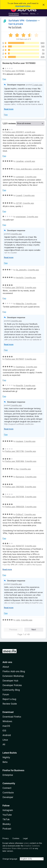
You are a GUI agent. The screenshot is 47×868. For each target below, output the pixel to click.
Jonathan (20, 161)
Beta (5, 762)
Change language (10, 859)
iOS (4, 731)
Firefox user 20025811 (14, 132)
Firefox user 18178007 (15, 359)
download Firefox (23, 6)
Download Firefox (12, 717)
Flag (4, 79)
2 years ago (30, 71)
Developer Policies (12, 685)
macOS (6, 726)
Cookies (16, 838)
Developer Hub (10, 681)
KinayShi (20, 385)
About (6, 667)
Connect (7, 788)
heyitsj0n (20, 277)
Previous (13, 630)
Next (34, 630)
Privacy (6, 838)
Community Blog (11, 690)
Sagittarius (20, 367)
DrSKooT (20, 514)
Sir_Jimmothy (21, 270)
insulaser (20, 441)
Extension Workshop (13, 676)
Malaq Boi (20, 304)
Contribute (8, 793)
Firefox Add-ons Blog (14, 671)
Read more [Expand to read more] (9, 109)
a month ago (30, 132)
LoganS (19, 195)
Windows (7, 721)
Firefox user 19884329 (15, 507)
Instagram (8, 810)
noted (26, 843)
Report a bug (9, 699)
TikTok (6, 819)
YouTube (7, 815)
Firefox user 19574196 (15, 497)
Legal (25, 838)
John (18, 620)
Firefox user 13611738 (14, 451)
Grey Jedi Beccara (24, 169)
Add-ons (7, 662)
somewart (20, 177)
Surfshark (17, 27)
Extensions (14, 14)
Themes (25, 14)
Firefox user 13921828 (14, 487)
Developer (8, 797)
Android (7, 735)
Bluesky (7, 824)
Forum (6, 694)
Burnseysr (20, 477)
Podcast (7, 829)
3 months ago (31, 461)
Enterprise (8, 775)
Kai (17, 469)
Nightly (6, 757)
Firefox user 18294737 (15, 546)
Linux (5, 740)
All (4, 744)
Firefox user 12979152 (15, 287)
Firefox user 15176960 (15, 71)
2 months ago (31, 177)
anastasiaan (21, 217)
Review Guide (10, 704)
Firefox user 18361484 (15, 461)
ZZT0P (19, 203)
